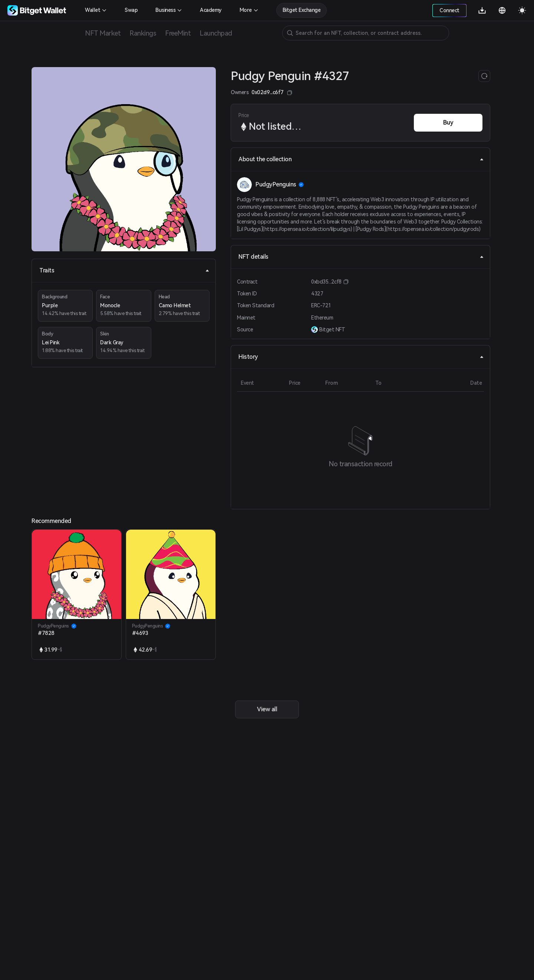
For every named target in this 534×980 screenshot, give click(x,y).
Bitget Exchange (302, 10)
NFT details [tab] (361, 257)
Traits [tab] (124, 270)
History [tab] (361, 357)
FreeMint (178, 33)
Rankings (143, 33)
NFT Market (103, 33)
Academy (211, 10)
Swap (131, 10)
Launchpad (216, 33)
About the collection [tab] (361, 159)
